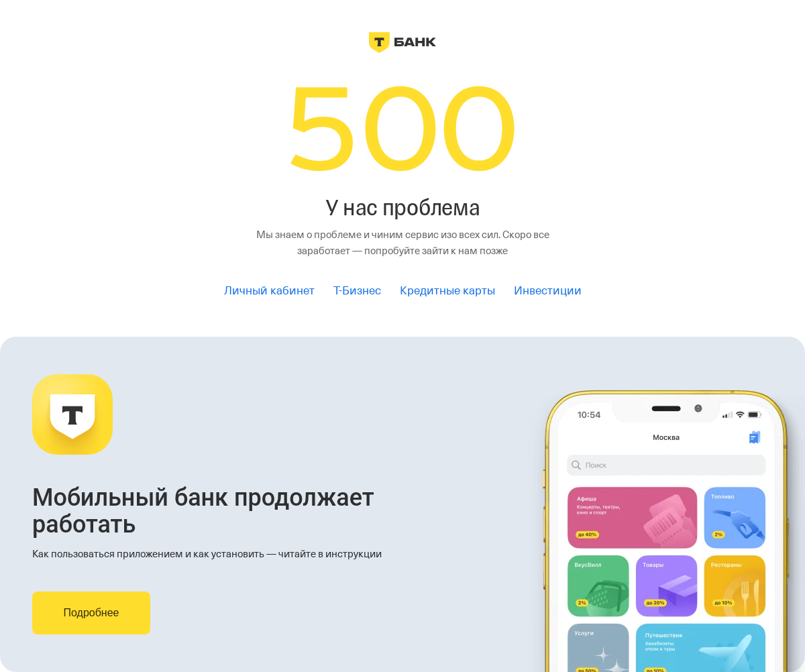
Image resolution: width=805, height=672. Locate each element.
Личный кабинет (269, 291)
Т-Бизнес (357, 291)
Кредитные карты (447, 291)
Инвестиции (548, 291)
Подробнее (92, 613)
